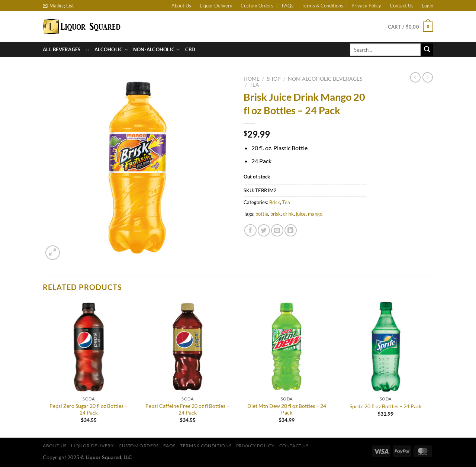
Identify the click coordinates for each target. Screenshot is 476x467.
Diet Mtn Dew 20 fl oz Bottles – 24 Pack (287, 409)
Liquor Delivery (216, 6)
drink (288, 214)
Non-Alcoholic (157, 50)
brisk (276, 214)
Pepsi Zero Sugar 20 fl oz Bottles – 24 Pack (89, 409)
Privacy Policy (366, 6)
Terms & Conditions (322, 6)
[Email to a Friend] (277, 230)
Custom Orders (257, 6)
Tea (254, 85)
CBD (190, 49)
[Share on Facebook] (250, 230)
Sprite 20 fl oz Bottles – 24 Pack (386, 406)
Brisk (275, 202)
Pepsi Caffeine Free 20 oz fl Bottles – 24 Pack (187, 409)
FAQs (288, 6)
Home (252, 79)
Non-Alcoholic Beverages (325, 79)
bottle (262, 214)
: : (87, 49)
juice (301, 214)
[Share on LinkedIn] (291, 230)
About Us (181, 6)
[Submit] (427, 50)
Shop (274, 79)
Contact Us (402, 6)
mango (315, 214)
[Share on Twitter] (264, 230)
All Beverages (62, 49)
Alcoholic (111, 50)
